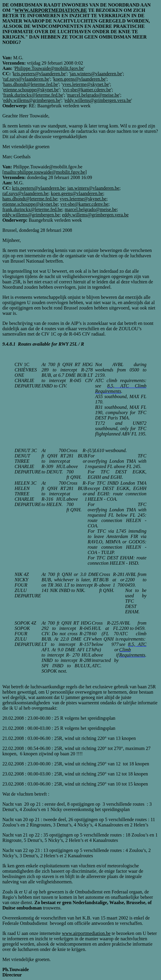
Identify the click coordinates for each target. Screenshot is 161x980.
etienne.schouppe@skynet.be (31, 90)
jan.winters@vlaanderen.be (96, 74)
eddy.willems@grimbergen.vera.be (98, 100)
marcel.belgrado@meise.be (93, 95)
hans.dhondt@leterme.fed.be (31, 84)
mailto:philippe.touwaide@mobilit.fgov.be (44, 172)
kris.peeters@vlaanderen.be (39, 74)
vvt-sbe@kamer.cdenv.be (87, 90)
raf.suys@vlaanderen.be (26, 79)
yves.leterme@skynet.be (86, 84)
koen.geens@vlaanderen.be (79, 79)
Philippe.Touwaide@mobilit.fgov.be (49, 68)
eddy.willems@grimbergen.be (32, 100)
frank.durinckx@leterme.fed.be (33, 95)
